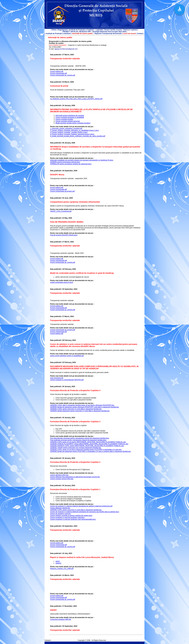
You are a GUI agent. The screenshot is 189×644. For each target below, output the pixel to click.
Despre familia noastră (113, 30)
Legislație (99, 30)
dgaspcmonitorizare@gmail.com (66, 49)
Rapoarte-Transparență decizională (108, 34)
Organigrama (63, 30)
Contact (140, 34)
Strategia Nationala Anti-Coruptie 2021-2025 (109, 32)
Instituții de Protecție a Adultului (58, 34)
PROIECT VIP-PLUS (70, 32)
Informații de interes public (82, 34)
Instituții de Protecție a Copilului (81, 30)
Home (54, 30)
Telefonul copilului (130, 30)
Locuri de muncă (129, 34)
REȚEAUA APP (85, 32)
